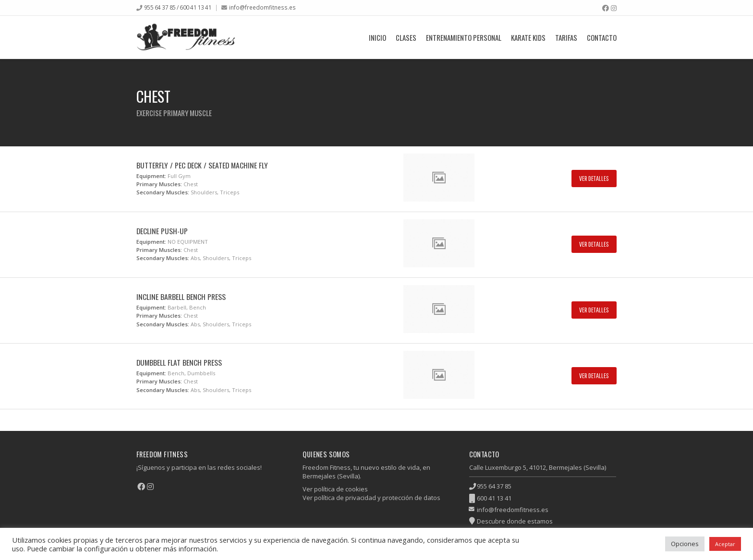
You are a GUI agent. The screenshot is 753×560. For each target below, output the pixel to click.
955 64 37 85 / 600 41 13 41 (178, 7)
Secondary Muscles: (163, 192)
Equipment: (151, 176)
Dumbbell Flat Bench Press (179, 362)
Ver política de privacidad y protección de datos (371, 498)
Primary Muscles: (159, 184)
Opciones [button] (685, 544)
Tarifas (566, 37)
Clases (406, 37)
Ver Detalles (594, 178)
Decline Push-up (162, 231)
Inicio (377, 37)
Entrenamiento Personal (464, 37)
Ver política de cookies (335, 489)
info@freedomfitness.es (262, 7)
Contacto (602, 37)
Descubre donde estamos (515, 521)
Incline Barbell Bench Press (181, 297)
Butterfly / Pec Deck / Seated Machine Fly (202, 165)
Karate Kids (528, 37)
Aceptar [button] (725, 544)
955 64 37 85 (494, 486)
